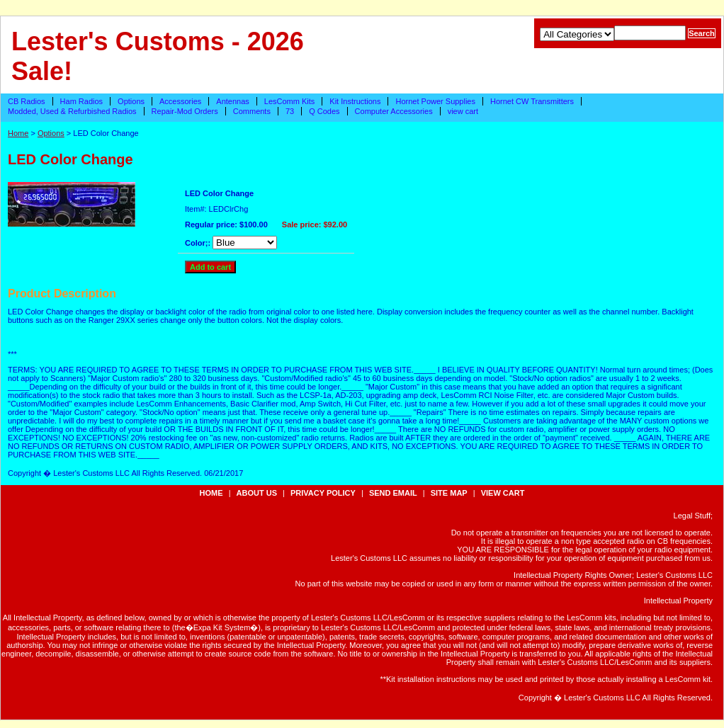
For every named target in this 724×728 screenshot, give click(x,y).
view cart (463, 111)
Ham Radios (82, 101)
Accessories (180, 101)
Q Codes (324, 111)
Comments (252, 111)
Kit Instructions (355, 101)
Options (131, 101)
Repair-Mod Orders (185, 111)
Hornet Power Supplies (435, 101)
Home (18, 133)
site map (449, 493)
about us (257, 493)
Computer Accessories (394, 111)
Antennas (232, 101)
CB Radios (27, 101)
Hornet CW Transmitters (532, 101)
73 (290, 111)
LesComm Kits (290, 101)
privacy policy (323, 493)
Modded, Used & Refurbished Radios (72, 111)
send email (393, 493)
